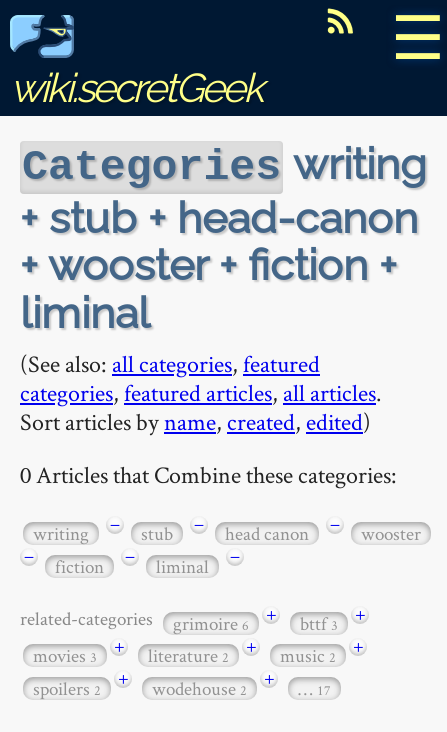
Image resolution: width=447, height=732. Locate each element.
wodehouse (199, 686)
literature (188, 653)
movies (65, 653)
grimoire (211, 621)
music (308, 653)
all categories (172, 361)
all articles (329, 390)
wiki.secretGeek (136, 65)
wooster (391, 531)
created (261, 419)
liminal (182, 564)
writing (61, 531)
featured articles (198, 390)
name (190, 419)
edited (334, 419)
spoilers (67, 686)
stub (157, 531)
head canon (267, 531)
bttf (319, 621)
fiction (79, 564)
